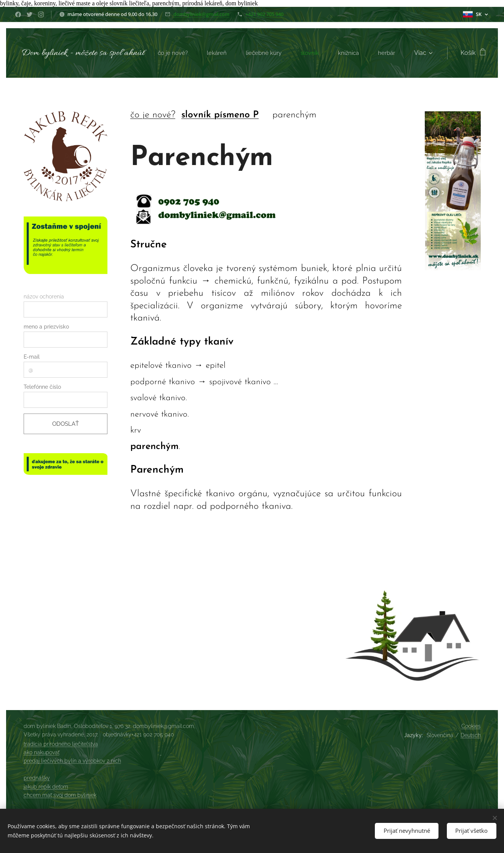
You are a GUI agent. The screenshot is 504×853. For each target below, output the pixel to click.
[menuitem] (199, 53)
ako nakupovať (42, 752)
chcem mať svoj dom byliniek (60, 795)
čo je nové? (152, 115)
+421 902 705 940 (264, 14)
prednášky (37, 778)
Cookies (471, 726)
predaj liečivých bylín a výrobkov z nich (72, 761)
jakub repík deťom (46, 787)
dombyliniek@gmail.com (201, 14)
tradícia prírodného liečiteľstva (61, 744)
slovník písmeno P (220, 115)
